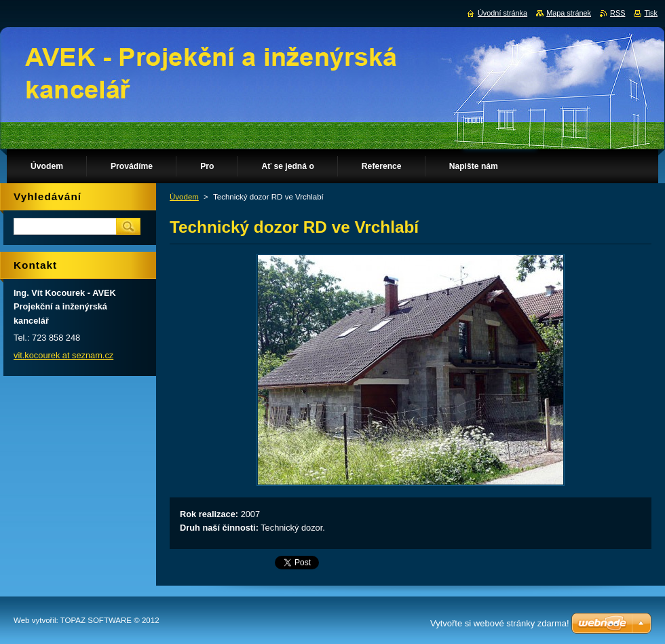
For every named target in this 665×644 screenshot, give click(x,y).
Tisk (651, 13)
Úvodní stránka (502, 13)
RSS (617, 13)
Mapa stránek (569, 13)
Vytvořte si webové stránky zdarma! (500, 623)
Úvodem (184, 197)
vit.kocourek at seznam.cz (63, 355)
